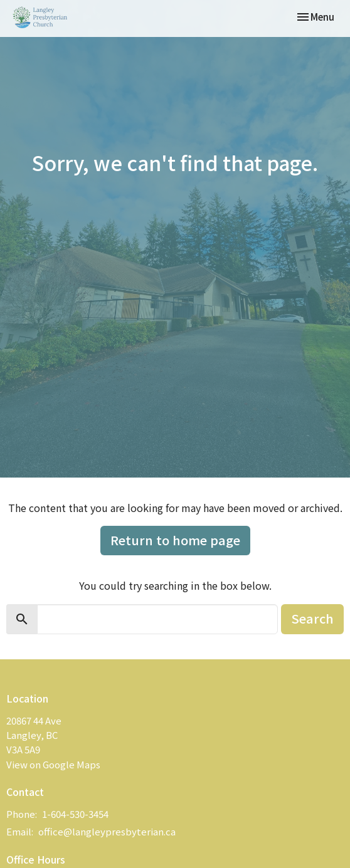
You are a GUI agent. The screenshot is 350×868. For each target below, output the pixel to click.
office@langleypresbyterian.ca (107, 831)
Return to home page (175, 540)
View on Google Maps (53, 764)
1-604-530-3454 (75, 814)
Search (312, 618)
